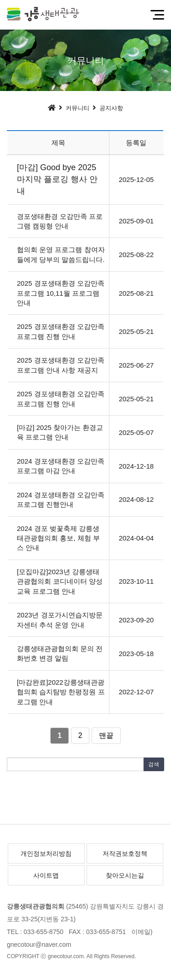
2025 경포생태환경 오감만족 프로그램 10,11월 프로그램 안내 (61, 293)
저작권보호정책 (125, 854)
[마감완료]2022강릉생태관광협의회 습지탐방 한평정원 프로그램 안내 (61, 692)
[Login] (146, 956)
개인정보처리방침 (46, 854)
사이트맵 (46, 875)
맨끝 (106, 735)
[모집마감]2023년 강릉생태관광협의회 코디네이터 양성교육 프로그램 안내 (60, 581)
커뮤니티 (78, 108)
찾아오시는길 (125, 875)
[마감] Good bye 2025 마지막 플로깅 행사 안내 (57, 179)
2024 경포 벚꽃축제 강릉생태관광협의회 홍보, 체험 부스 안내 (58, 538)
